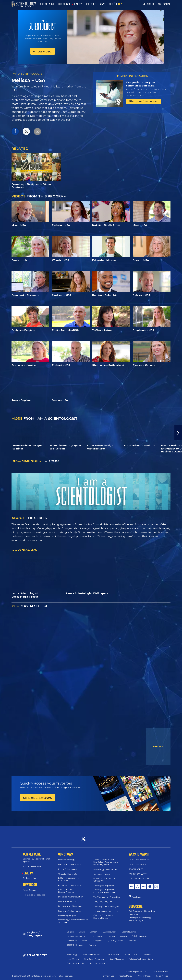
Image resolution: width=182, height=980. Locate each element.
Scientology (72, 955)
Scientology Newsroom (94, 959)
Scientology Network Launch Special (37, 860)
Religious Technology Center (141, 959)
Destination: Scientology (70, 864)
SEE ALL (158, 746)
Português (97, 941)
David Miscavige (117, 959)
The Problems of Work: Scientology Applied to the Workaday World (106, 862)
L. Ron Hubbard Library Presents (66, 891)
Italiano (123, 936)
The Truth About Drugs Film (107, 897)
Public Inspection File (136, 972)
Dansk (82, 932)
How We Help (73, 959)
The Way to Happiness (104, 886)
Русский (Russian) (115, 941)
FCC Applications (160, 972)
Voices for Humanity (68, 874)
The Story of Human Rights (106, 906)
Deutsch (94, 932)
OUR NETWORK (47, 4)
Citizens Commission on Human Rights (105, 917)
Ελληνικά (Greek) (109, 932)
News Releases (30, 890)
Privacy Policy (144, 976)
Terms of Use (108, 976)
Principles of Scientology (70, 885)
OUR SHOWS (64, 4)
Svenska (132, 941)
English (70, 932)
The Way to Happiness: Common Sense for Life (104, 891)
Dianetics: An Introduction (71, 897)
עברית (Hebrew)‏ (97, 936)
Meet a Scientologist (68, 869)
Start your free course (143, 101)
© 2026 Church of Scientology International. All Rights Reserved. (42, 976)
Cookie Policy (126, 976)
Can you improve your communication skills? (141, 84)
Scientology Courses (91, 955)
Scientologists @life (67, 916)
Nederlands (72, 941)
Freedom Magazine (99, 963)
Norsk (85, 941)
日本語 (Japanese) (140, 936)
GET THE (115, 4)
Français (92, 945)
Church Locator (131, 955)
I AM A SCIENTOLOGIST (28, 74)
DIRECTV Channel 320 (140, 860)
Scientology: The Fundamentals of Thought (73, 921)
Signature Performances (70, 911)
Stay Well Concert (102, 874)
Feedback (136, 897)
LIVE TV (78, 4)
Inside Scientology (67, 860)
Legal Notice (162, 976)
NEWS (102, 4)
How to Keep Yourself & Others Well (104, 880)
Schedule (29, 878)
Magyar (112, 936)
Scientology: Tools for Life (105, 869)
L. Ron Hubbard (112, 955)
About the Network (32, 866)
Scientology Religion (76, 963)
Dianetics (147, 955)
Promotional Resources (34, 895)
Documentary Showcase (70, 906)
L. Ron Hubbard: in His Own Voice (69, 879)
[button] (178, 433)
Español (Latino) (129, 932)
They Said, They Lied (103, 902)
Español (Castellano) (76, 936)
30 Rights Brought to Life (106, 911)
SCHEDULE (91, 4)
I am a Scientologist (67, 901)
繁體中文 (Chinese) (75, 945)
